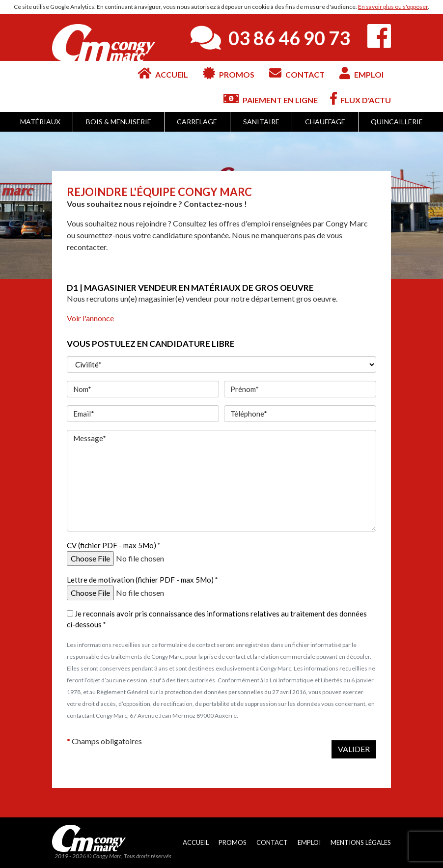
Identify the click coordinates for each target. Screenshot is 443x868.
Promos (229, 73)
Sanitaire (261, 122)
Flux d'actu (360, 98)
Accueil (163, 73)
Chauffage (325, 122)
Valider (354, 749)
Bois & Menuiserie (119, 122)
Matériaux (40, 122)
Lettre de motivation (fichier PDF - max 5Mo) (140, 580)
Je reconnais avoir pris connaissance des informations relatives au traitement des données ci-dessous (217, 619)
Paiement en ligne (271, 98)
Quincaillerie (397, 122)
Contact (297, 73)
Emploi (361, 73)
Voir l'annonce (90, 318)
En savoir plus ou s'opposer (393, 7)
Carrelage (197, 122)
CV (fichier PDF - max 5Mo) (111, 545)
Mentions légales (361, 842)
